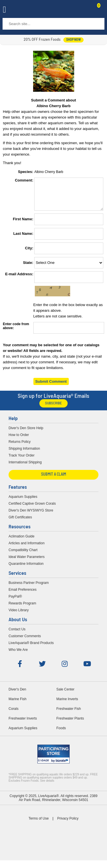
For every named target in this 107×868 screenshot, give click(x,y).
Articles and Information (27, 548)
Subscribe (53, 408)
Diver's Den (17, 694)
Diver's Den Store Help (26, 433)
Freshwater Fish (69, 714)
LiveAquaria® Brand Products (31, 648)
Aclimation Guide (22, 541)
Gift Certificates (20, 522)
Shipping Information (24, 454)
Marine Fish (18, 704)
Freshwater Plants (70, 724)
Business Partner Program (29, 588)
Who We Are (18, 655)
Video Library (19, 615)
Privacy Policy (68, 824)
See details (47, 786)
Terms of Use (39, 824)
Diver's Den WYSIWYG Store (31, 515)
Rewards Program (22, 608)
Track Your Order (22, 461)
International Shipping (25, 467)
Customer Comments (25, 641)
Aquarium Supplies (23, 502)
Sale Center (65, 694)
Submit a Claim (54, 480)
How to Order (19, 440)
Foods (61, 733)
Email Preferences (23, 595)
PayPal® (15, 602)
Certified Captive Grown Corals (32, 509)
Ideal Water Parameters (27, 562)
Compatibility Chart (23, 555)
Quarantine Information (26, 569)
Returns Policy (20, 447)
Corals (14, 714)
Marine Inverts (67, 704)
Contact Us (85, 10)
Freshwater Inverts (23, 724)
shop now (73, 40)
